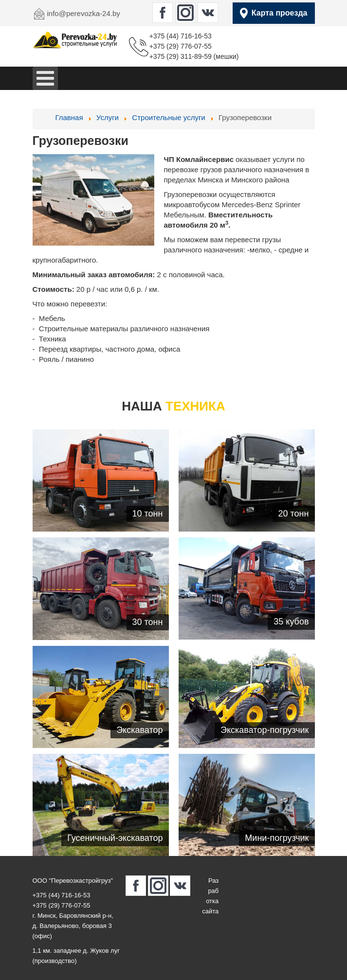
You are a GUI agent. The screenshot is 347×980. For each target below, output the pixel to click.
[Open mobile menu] (45, 78)
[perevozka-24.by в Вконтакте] (208, 13)
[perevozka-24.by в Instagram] (185, 13)
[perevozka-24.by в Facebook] (163, 13)
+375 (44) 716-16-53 (181, 36)
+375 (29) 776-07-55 (181, 46)
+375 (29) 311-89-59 (181, 56)
